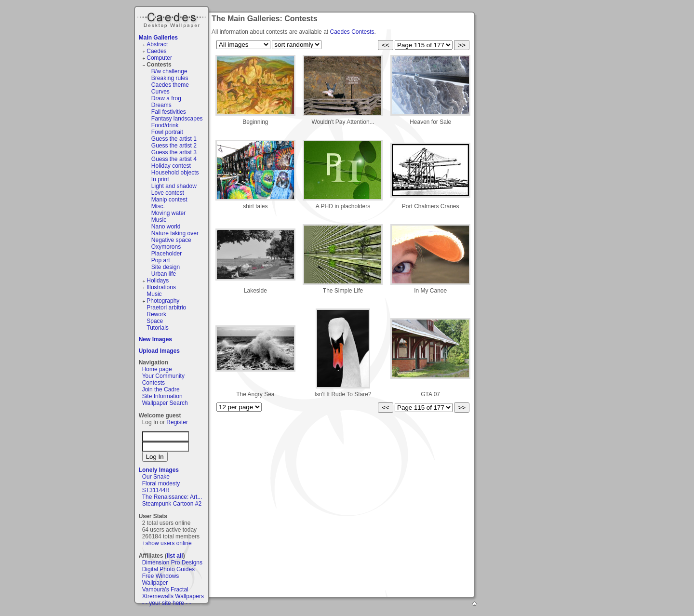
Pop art (161, 260)
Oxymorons (166, 247)
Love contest (168, 193)
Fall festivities (169, 112)
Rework (156, 314)
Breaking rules (170, 78)
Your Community (163, 376)
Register (177, 422)
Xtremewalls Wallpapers (173, 596)
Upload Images (159, 351)
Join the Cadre (161, 389)
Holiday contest (171, 166)
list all (175, 556)
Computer (159, 58)
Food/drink (165, 125)
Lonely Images (159, 470)
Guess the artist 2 (174, 146)
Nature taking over (175, 233)
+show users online (167, 543)
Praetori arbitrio (166, 308)
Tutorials (158, 328)
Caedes (173, 19)
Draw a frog (166, 98)
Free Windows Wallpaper (161, 579)
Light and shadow (174, 186)
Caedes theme (170, 85)
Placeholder (167, 254)
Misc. (158, 206)
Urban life (164, 274)
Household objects (175, 173)
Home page (157, 369)
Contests (159, 65)
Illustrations (161, 287)
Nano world (166, 227)
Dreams (161, 105)
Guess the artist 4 (174, 159)
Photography (163, 301)
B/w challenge (169, 71)
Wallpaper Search (165, 403)
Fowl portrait (167, 132)
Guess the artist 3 (174, 152)
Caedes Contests (352, 32)
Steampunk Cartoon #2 (172, 504)
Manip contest (169, 200)
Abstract (157, 44)
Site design (166, 267)
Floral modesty (161, 483)
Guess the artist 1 (174, 139)
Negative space (171, 240)
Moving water (168, 213)
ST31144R (156, 490)
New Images (155, 339)
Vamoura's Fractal (165, 589)
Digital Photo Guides (168, 569)
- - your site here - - (167, 603)
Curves (160, 92)
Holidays (158, 281)
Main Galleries (158, 38)
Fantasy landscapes (177, 119)
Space (155, 321)
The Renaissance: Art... (172, 497)
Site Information (162, 396)
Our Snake (156, 477)
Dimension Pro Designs (172, 562)
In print (160, 179)
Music (159, 220)
